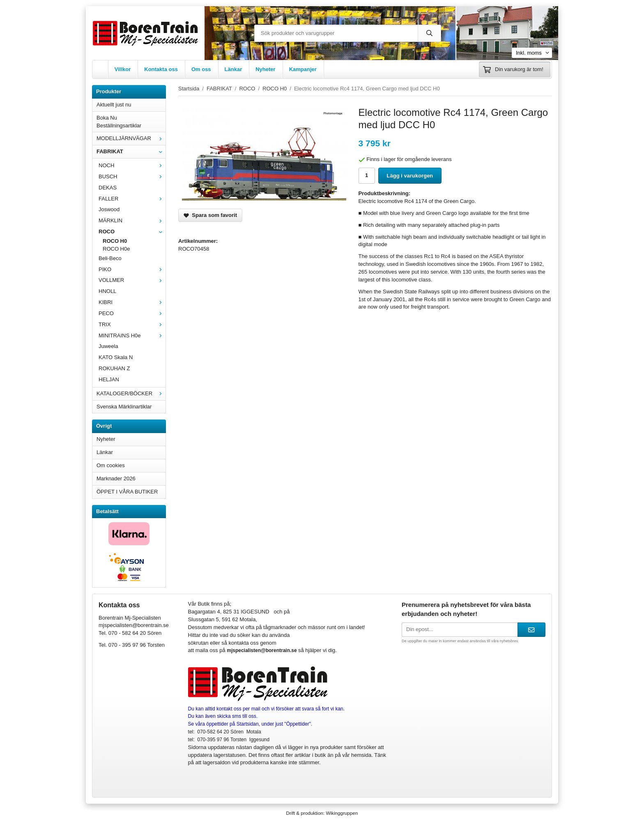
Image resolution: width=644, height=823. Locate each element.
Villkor (123, 69)
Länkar (233, 69)
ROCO (132, 232)
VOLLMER (132, 280)
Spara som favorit (210, 215)
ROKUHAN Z (114, 368)
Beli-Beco (110, 258)
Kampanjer (303, 69)
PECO (132, 313)
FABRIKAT (131, 151)
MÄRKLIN (132, 220)
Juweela (108, 346)
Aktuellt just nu (114, 105)
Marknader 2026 (116, 478)
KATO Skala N (116, 357)
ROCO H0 (115, 241)
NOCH (132, 165)
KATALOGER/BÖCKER (131, 393)
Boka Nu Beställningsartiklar (119, 122)
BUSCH (132, 176)
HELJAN (109, 379)
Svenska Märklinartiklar (124, 407)
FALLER (132, 199)
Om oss (201, 69)
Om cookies (111, 465)
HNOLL (107, 291)
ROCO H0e (116, 249)
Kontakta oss (161, 69)
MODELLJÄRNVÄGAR (131, 138)
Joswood (109, 209)
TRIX (132, 324)
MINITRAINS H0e (132, 335)
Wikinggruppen (342, 813)
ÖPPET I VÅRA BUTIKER (127, 492)
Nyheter (265, 69)
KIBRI (132, 302)
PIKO (132, 269)
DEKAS (108, 188)
